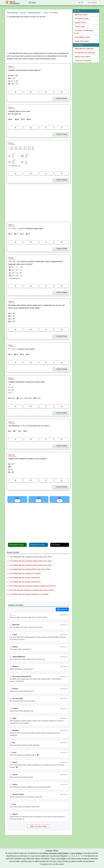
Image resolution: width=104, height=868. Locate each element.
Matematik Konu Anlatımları (84, 49)
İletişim (56, 851)
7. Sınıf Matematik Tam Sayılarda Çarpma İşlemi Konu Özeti (30, 565)
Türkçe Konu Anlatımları (83, 61)
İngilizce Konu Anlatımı (83, 57)
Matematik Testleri (81, 15)
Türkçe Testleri (80, 27)
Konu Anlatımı (92, 3)
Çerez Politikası (76, 853)
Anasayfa (49, 851)
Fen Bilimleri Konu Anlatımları (85, 53)
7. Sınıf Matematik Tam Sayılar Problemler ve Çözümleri (28, 594)
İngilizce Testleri (80, 23)
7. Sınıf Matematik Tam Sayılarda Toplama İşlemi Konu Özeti (30, 561)
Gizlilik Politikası (63, 853)
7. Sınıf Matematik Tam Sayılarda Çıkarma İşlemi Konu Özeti (30, 557)
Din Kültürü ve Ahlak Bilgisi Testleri (84, 32)
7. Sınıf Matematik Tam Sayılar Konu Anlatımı (24, 573)
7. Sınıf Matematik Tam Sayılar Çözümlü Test (24, 582)
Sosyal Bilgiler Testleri (82, 37)
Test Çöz (81, 3)
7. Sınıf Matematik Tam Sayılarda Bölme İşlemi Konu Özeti (29, 569)
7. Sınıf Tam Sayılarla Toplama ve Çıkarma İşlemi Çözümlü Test (31, 590)
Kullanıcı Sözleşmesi (50, 853)
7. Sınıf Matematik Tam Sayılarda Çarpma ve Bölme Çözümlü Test (32, 586)
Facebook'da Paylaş (37, 545)
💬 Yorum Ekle (62, 609)
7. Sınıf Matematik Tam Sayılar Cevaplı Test (24, 578)
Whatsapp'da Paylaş (16, 545)
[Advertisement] (39, 36)
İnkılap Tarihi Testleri (82, 41)
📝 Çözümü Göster (61, 98)
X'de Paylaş (56, 545)
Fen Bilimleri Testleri (82, 19)
